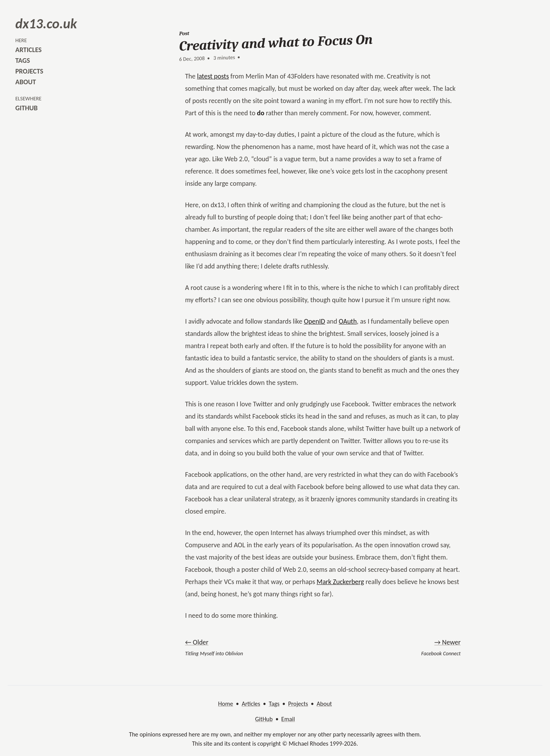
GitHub (264, 719)
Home (226, 704)
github (26, 108)
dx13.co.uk (46, 24)
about (26, 82)
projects (29, 71)
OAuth (348, 321)
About (324, 704)
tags (23, 61)
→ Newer (448, 642)
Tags (274, 704)
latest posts (213, 76)
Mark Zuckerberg (340, 582)
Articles (251, 704)
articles (29, 50)
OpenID (314, 321)
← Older (197, 642)
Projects (298, 704)
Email (288, 719)
